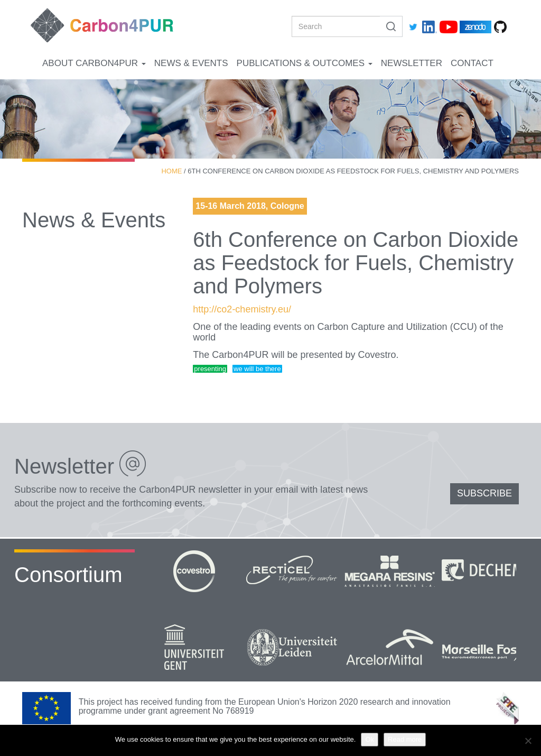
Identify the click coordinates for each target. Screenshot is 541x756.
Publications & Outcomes (305, 63)
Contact (472, 63)
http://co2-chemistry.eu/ (242, 309)
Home (171, 171)
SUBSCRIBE (484, 493)
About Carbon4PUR (94, 63)
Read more (405, 739)
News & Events (191, 63)
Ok (370, 739)
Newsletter (412, 63)
